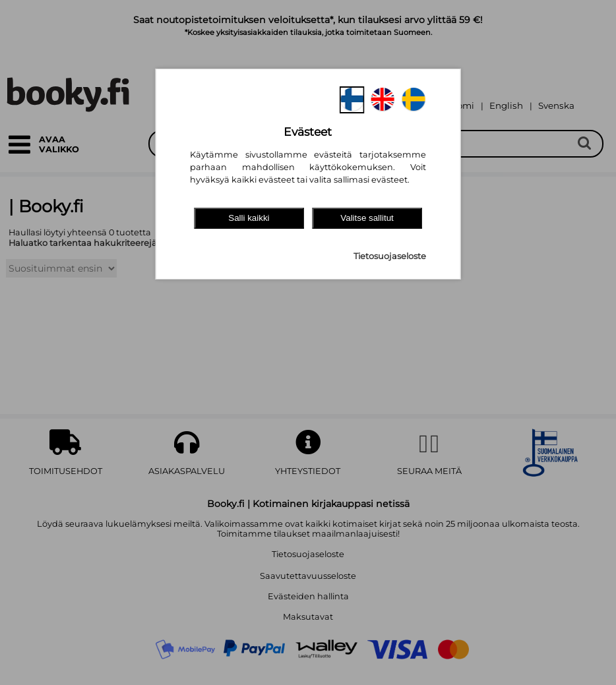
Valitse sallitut (367, 218)
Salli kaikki (249, 218)
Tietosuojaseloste (390, 256)
